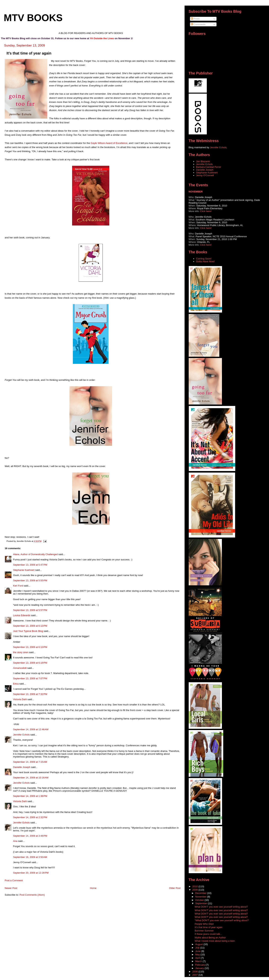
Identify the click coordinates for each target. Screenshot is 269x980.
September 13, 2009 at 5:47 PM (30, 565)
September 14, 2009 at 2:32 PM (30, 817)
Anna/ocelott (20, 668)
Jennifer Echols (21, 735)
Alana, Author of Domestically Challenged (35, 554)
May (198, 955)
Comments (198, 24)
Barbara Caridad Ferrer (209, 167)
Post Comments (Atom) (32, 895)
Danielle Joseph (22, 767)
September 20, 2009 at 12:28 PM (31, 873)
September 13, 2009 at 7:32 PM (30, 694)
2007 (195, 975)
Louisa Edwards (22, 615)
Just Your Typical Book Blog (28, 631)
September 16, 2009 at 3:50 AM (30, 857)
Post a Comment (14, 880)
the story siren (21, 652)
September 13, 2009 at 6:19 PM (30, 663)
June (198, 951)
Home (93, 888)
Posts (195, 19)
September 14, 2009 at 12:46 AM (31, 729)
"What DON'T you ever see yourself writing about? (222, 920)
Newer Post (11, 888)
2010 (195, 886)
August (199, 944)
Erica (16, 684)
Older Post (175, 888)
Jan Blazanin (203, 161)
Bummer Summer (204, 931)
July (198, 948)
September (201, 903)
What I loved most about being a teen (215, 941)
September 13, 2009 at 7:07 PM (30, 678)
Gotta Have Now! (205, 261)
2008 (195, 972)
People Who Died (204, 924)
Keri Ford (18, 586)
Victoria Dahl (20, 699)
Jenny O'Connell (205, 175)
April (198, 958)
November (201, 897)
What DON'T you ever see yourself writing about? (221, 907)
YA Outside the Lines (102, 38)
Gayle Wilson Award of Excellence (109, 143)
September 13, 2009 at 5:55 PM (30, 580)
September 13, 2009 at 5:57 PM (30, 610)
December (201, 893)
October (200, 900)
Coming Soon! (204, 259)
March (199, 961)
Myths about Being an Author (210, 938)
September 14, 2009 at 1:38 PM (30, 796)
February (200, 965)
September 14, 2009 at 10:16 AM (31, 778)
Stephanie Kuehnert (24, 570)
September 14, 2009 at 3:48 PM (30, 836)
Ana (15, 841)
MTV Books (33, 18)
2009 (195, 890)
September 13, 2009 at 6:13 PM (30, 626)
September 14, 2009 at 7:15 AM (30, 762)
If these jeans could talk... (208, 934)
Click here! (206, 211)
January (200, 968)
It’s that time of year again (209, 927)
